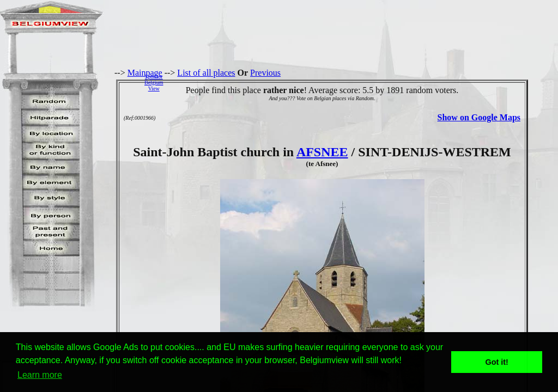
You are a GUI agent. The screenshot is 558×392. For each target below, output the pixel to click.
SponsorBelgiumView (154, 82)
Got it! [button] (497, 362)
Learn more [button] (40, 375)
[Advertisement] (363, 82)
